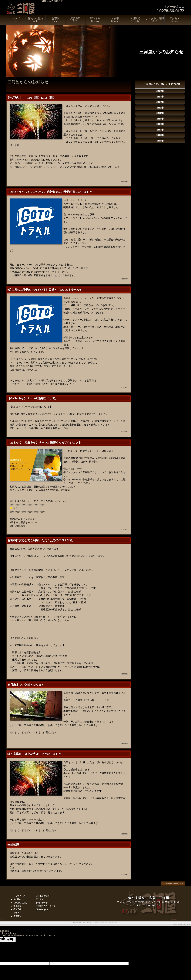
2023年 (160, 102)
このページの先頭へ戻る (173, 883)
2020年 (160, 118)
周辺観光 (135, 20)
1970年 (160, 141)
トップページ (19, 896)
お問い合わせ (42, 903)
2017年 (160, 130)
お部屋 (56, 20)
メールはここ (176, 7)
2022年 (160, 107)
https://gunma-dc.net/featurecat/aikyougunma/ (42, 508)
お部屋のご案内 (20, 903)
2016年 (160, 135)
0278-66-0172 (172, 11)
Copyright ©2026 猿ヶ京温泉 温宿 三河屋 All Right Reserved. (95, 923)
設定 (1, 920)
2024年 (160, 96)
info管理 (173, 920)
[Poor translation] (11, 939)
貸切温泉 (75, 20)
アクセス (175, 20)
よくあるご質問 (155, 20)
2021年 (160, 113)
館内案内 (17, 899)
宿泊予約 (95, 20)
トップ (16, 21)
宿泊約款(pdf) (42, 909)
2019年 (160, 124)
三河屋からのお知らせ (46, 906)
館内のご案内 (36, 20)
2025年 (160, 91)
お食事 (115, 20)
